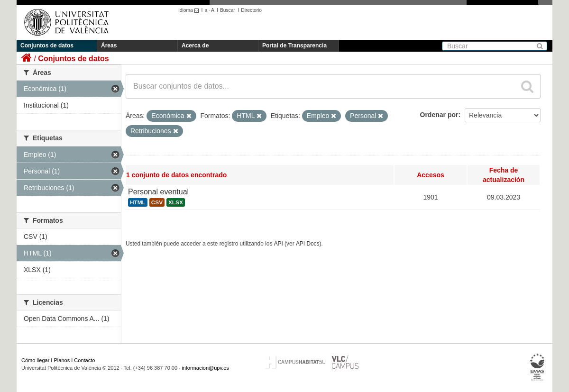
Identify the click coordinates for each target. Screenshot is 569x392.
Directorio (251, 10)
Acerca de (195, 46)
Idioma (190, 10)
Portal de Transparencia (294, 46)
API (279, 244)
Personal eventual (158, 192)
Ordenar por (439, 115)
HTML (138, 202)
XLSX (176, 202)
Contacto (84, 360)
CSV (157, 202)
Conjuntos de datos (47, 46)
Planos (62, 360)
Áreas (109, 46)
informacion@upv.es (205, 368)
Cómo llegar (35, 360)
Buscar (228, 10)
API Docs (308, 244)
